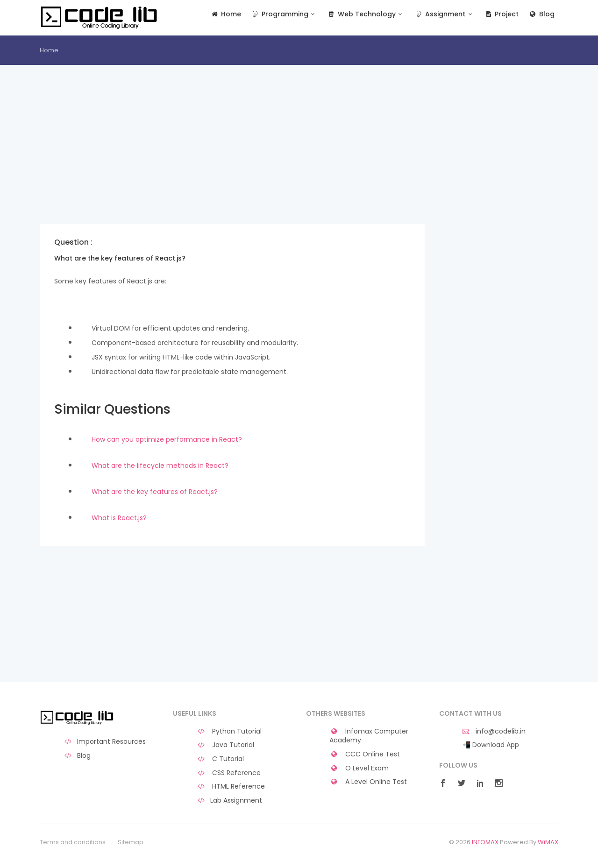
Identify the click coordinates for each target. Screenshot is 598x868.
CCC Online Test (365, 754)
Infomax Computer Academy (369, 736)
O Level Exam (359, 768)
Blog (541, 14)
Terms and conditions (73, 842)
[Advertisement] (232, 158)
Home (226, 14)
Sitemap (131, 842)
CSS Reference (228, 773)
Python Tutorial (229, 731)
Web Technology (366, 14)
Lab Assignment (229, 801)
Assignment (445, 14)
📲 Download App (491, 745)
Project (502, 14)
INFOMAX (485, 842)
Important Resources (104, 742)
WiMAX (548, 842)
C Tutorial (220, 759)
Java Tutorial (225, 745)
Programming (284, 14)
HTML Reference (231, 787)
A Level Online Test (368, 782)
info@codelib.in (494, 731)
